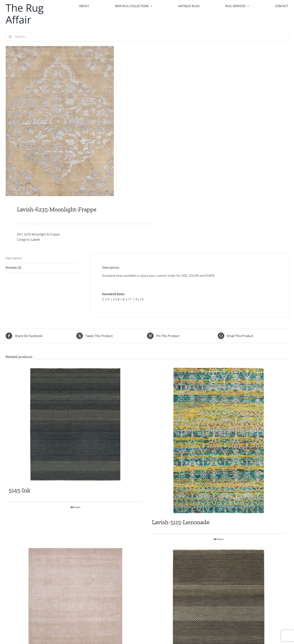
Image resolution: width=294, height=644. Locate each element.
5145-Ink (19, 490)
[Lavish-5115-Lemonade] (219, 440)
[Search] (10, 37)
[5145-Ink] (75, 424)
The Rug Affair (25, 14)
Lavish (36, 240)
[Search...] (147, 37)
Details (77, 507)
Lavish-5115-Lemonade (181, 522)
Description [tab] (14, 258)
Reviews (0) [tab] (13, 268)
